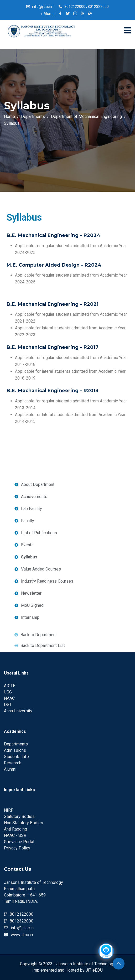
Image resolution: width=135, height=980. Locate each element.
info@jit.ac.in (43, 7)
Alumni (48, 14)
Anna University (18, 711)
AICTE (10, 686)
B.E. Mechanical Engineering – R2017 (53, 347)
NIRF (9, 810)
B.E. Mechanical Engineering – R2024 (53, 235)
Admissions (15, 750)
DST (8, 705)
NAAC (9, 698)
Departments (16, 744)
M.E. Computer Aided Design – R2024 (54, 265)
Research (13, 763)
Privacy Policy (17, 848)
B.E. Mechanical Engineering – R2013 (52, 391)
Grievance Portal (19, 842)
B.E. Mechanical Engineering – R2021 (53, 304)
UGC (8, 692)
